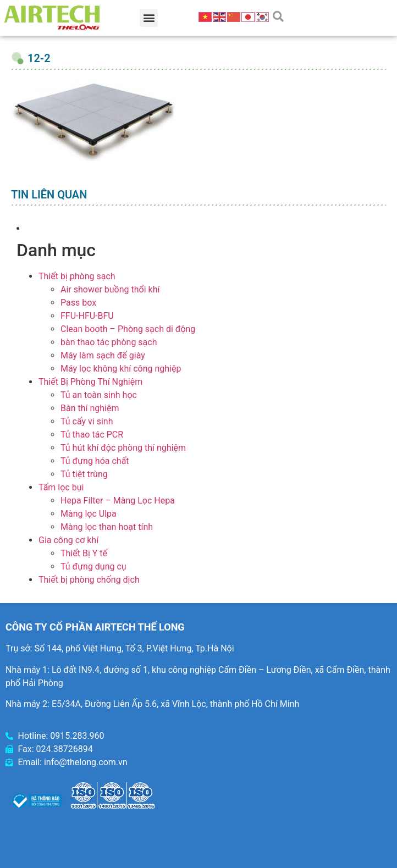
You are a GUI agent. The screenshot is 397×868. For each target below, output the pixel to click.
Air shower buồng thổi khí (110, 289)
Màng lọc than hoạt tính (107, 527)
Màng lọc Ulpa (89, 514)
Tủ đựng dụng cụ (93, 566)
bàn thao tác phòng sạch (109, 342)
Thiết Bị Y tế (84, 553)
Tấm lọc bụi (61, 487)
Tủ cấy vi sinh (87, 421)
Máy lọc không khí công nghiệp (121, 369)
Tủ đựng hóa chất (95, 461)
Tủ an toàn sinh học (99, 395)
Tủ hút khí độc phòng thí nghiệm (123, 448)
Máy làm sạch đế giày (103, 355)
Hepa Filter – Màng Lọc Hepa (118, 501)
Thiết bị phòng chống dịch (89, 580)
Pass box (78, 303)
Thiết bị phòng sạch (77, 276)
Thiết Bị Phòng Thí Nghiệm (90, 382)
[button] (149, 18)
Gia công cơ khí (68, 540)
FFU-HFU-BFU (87, 316)
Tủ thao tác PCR (92, 435)
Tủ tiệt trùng (84, 474)
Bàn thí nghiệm (90, 408)
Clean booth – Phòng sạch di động (128, 329)
